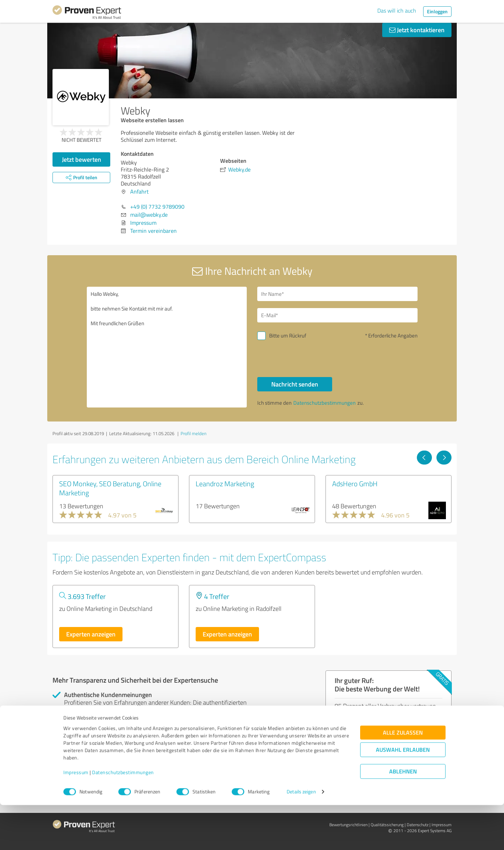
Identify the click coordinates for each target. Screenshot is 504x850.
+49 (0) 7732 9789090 (157, 207)
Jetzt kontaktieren (417, 30)
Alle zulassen (403, 778)
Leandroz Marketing (225, 483)
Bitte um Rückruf (288, 336)
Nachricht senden (295, 384)
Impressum (76, 817)
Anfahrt (139, 191)
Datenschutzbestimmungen (123, 817)
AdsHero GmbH (355, 483)
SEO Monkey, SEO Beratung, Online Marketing (110, 488)
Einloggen (437, 11)
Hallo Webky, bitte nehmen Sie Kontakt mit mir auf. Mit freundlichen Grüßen (167, 347)
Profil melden (194, 433)
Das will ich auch (397, 11)
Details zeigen (301, 837)
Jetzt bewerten (82, 159)
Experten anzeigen (91, 634)
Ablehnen (403, 817)
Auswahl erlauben (403, 795)
